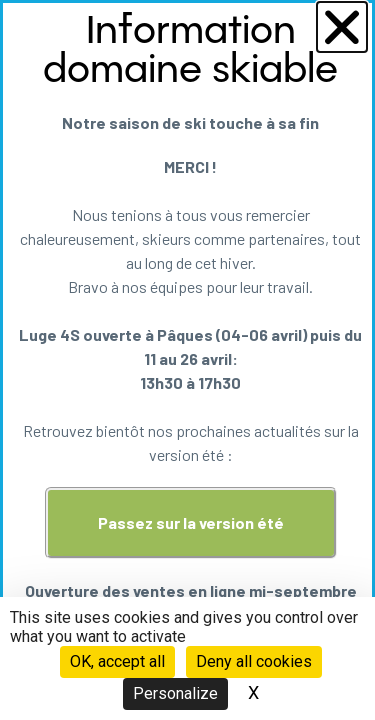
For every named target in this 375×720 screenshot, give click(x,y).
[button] (342, 27)
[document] (187, 360)
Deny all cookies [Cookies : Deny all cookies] (254, 661)
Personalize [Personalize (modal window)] (175, 693)
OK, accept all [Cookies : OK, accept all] (117, 661)
